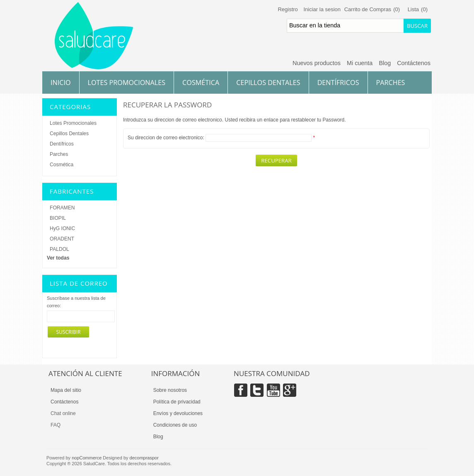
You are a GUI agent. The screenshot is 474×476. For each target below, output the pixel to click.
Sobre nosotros (170, 390)
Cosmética (201, 83)
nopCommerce (87, 458)
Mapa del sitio (66, 390)
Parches (391, 83)
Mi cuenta (360, 63)
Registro (288, 9)
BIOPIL (58, 218)
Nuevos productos (317, 63)
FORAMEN (62, 208)
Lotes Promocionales (127, 83)
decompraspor (144, 458)
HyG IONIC (62, 228)
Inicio (61, 83)
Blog (385, 63)
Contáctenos (414, 63)
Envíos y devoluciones (178, 413)
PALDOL (59, 249)
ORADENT (62, 239)
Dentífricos (338, 83)
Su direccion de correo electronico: (166, 138)
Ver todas (58, 258)
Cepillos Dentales (268, 83)
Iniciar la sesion (322, 9)
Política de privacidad (177, 402)
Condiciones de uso (175, 425)
